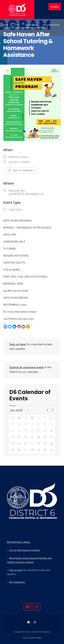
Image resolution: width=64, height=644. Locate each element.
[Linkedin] (14, 327)
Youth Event (31, 25)
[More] (28, 327)
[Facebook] (5, 327)
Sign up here (16, 570)
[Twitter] (10, 327)
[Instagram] (19, 327)
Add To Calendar (20, 170)
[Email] (23, 327)
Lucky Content (35, 638)
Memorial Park (17, 191)
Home (6, 25)
